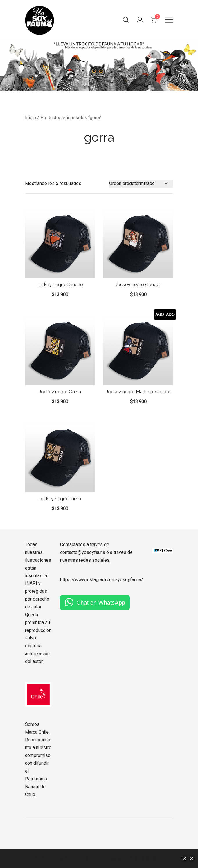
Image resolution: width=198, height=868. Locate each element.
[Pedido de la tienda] (141, 184)
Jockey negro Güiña (60, 392)
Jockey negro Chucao (60, 285)
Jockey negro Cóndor (138, 285)
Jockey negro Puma (60, 499)
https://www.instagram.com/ (89, 580)
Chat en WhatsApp (101, 603)
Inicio (30, 118)
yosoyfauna (129, 580)
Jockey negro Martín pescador (138, 392)
